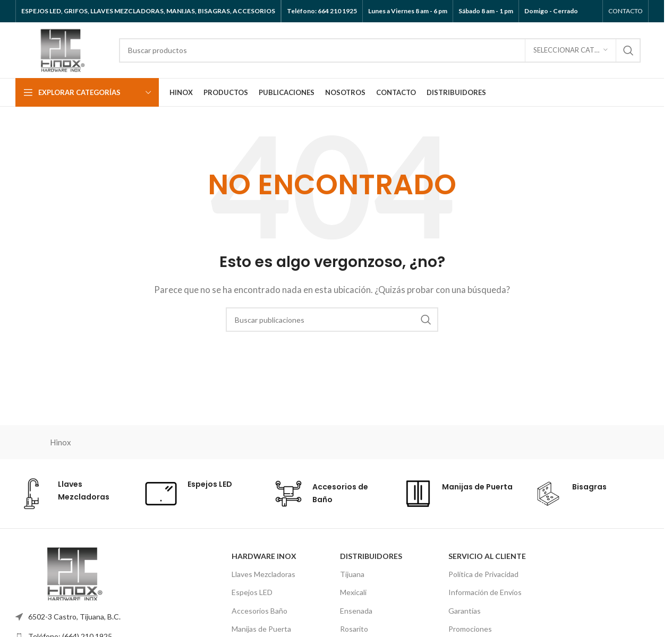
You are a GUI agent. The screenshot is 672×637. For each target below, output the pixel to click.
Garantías (465, 611)
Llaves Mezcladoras (263, 574)
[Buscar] (380, 50)
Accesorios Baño (260, 611)
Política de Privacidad (483, 574)
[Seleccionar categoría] (571, 50)
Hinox (61, 442)
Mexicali (353, 592)
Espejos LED (252, 592)
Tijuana (352, 574)
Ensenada (356, 611)
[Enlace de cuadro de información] (72, 494)
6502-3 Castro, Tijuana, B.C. (74, 617)
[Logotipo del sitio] (62, 49)
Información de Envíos (485, 592)
